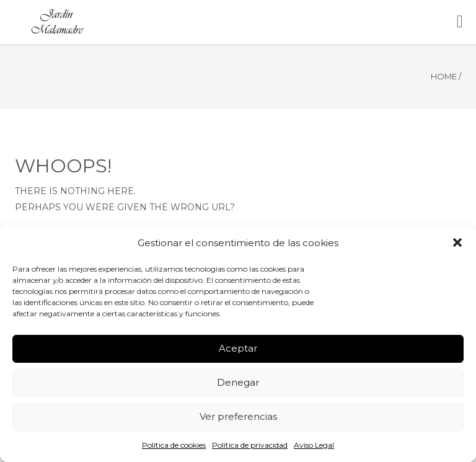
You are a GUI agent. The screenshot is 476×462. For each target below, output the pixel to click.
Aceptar (238, 348)
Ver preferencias (238, 416)
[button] (457, 242)
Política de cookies (174, 445)
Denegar (238, 382)
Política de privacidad (250, 445)
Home (444, 76)
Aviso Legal (314, 445)
